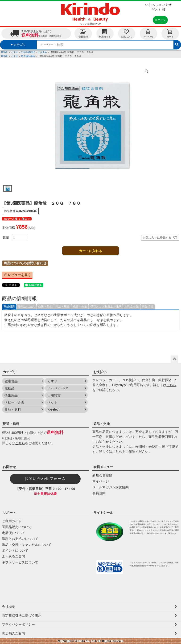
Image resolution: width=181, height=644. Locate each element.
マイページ (148, 33)
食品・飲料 (13, 409)
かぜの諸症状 (28, 52)
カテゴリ (9, 372)
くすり (14, 52)
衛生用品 (11, 395)
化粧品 (9, 388)
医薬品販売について (17, 527)
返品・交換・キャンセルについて (27, 545)
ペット (52, 402)
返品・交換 (102, 424)
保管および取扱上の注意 (106, 306)
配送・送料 (11, 424)
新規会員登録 (102, 475)
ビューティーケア (58, 388)
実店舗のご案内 (13, 633)
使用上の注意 (26, 306)
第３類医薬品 (28, 56)
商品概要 (9, 306)
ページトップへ (174, 359)
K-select (53, 409)
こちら (171, 385)
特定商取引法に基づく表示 (22, 615)
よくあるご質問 (13, 556)
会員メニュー (103, 467)
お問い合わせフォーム (45, 479)
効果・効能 (45, 306)
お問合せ (9, 467)
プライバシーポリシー (18, 624)
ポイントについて (15, 550)
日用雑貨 (54, 395)
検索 (177, 44)
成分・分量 (80, 306)
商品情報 (148, 306)
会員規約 (99, 493)
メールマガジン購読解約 (111, 487)
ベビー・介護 (14, 402)
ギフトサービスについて (20, 562)
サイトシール (103, 513)
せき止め (42, 52)
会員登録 (83, 33)
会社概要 (8, 607)
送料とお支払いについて (20, 539)
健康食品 (11, 381)
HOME (5, 52)
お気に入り (127, 33)
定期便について (13, 533)
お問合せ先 (132, 306)
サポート (9, 513)
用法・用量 (62, 306)
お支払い (100, 372)
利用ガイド (105, 33)
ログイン (160, 20)
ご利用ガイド (12, 521)
